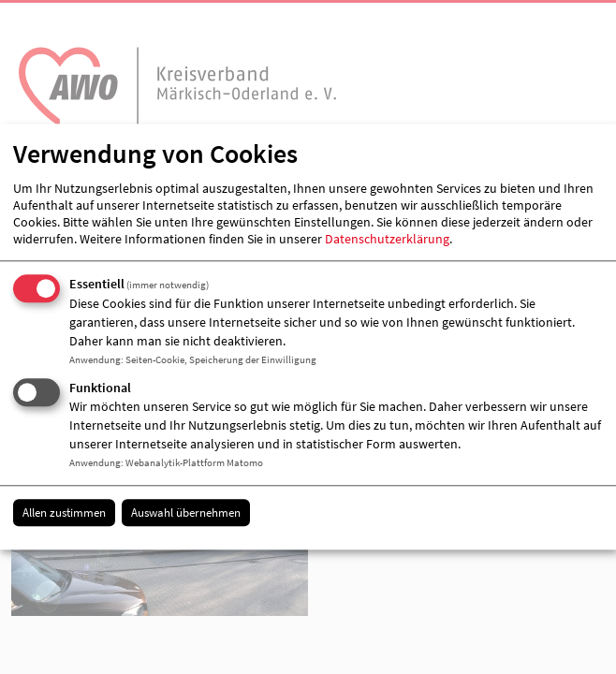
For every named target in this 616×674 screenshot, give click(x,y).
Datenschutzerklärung (387, 239)
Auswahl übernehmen (186, 513)
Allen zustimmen (64, 513)
